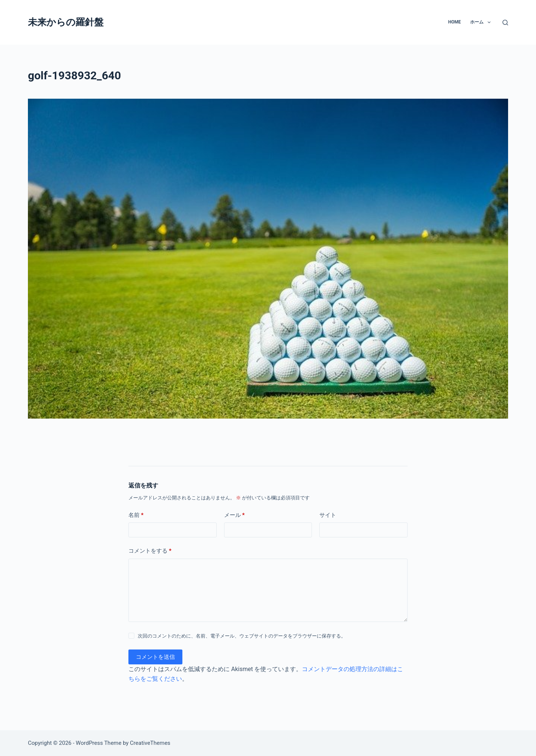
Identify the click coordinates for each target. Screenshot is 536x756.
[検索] (505, 23)
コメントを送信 (155, 657)
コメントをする (150, 551)
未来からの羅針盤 (66, 22)
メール (234, 515)
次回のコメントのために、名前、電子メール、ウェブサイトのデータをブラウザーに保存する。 (242, 636)
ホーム (482, 22)
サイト (328, 515)
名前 (136, 515)
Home (454, 22)
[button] (489, 22)
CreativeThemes (150, 743)
